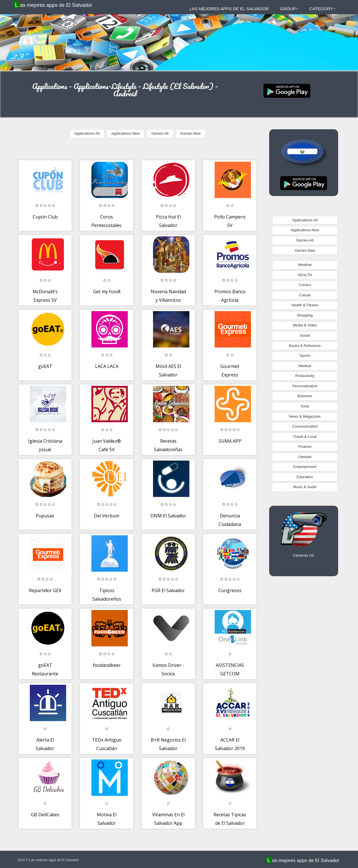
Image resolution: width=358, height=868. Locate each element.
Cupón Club (45, 217)
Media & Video (305, 325)
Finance (305, 447)
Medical (305, 366)
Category (323, 9)
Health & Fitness (305, 305)
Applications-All (87, 133)
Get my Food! (107, 292)
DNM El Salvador (168, 516)
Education (305, 477)
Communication (305, 426)
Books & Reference (305, 346)
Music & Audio (305, 487)
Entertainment (305, 467)
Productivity (305, 376)
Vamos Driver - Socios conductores (168, 674)
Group (289, 9)
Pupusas (45, 516)
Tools (305, 406)
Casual (305, 295)
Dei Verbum (107, 516)
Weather (305, 265)
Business (305, 396)
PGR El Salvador (168, 590)
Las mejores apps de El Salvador (54, 5)
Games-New (190, 133)
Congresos (230, 590)
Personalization (305, 386)
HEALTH (305, 275)
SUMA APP (230, 441)
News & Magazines (305, 416)
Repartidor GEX (45, 590)
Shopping (305, 315)
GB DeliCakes (45, 815)
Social (305, 335)
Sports (305, 356)
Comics (305, 285)
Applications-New (125, 133)
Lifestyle (305, 457)
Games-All (160, 133)
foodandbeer (107, 665)
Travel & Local (305, 437)
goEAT (45, 366)
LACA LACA (107, 366)
